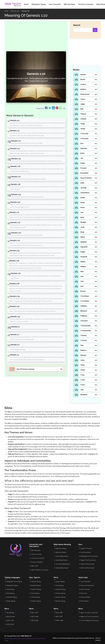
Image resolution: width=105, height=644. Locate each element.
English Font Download (88, 560)
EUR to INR (59, 613)
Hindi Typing (10, 593)
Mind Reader (11, 613)
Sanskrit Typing (36, 589)
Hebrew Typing (61, 597)
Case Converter (55, 4)
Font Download (85, 552)
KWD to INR (59, 620)
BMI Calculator (70, 4)
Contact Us (15, 638)
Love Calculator (86, 582)
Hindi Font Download (87, 568)
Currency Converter (86, 4)
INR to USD (35, 566)
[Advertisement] (36, 37)
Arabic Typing (60, 582)
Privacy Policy (24, 638)
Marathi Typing (36, 582)
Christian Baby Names (63, 564)
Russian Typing (60, 601)
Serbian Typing (36, 601)
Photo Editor (85, 601)
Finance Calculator (37, 562)
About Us (7, 638)
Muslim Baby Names (62, 568)
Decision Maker (85, 597)
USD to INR (35, 620)
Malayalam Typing (39, 4)
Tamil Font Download (87, 564)
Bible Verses (15, 11)
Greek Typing (35, 597)
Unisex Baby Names (62, 556)
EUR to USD (10, 620)
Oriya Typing (35, 593)
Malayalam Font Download (89, 556)
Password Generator (87, 585)
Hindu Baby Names (62, 560)
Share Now (40, 108)
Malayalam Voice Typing (14, 582)
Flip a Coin (84, 593)
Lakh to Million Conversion (40, 570)
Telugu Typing (11, 601)
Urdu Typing (60, 585)
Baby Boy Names (61, 548)
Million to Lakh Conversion (89, 613)
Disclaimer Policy (34, 638)
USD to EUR (10, 624)
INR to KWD (35, 617)
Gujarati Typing (61, 589)
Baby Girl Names (61, 552)
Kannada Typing (12, 597)
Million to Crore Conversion (89, 617)
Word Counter (85, 589)
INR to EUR (59, 617)
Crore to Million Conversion (89, 620)
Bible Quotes (11, 617)
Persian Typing (60, 593)
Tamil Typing (10, 589)
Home (26, 4)
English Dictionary (86, 548)
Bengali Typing (36, 585)
